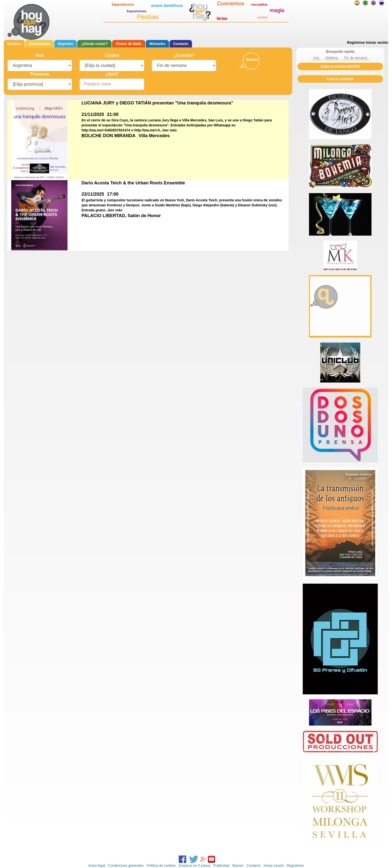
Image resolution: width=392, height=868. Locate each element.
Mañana (332, 58)
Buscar (252, 59)
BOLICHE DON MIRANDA (109, 136)
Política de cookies (161, 866)
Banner (238, 866)
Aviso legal (97, 866)
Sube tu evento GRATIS (340, 66)
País (40, 55)
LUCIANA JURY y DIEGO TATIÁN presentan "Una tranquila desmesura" (157, 103)
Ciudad (112, 55)
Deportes (66, 44)
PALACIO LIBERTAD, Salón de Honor (121, 216)
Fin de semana (356, 58)
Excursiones (39, 44)
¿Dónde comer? (94, 44)
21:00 (113, 114)
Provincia (40, 74)
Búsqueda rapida (340, 51)
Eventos (14, 44)
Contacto (181, 44)
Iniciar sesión (377, 42)
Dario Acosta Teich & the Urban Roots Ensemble (133, 183)
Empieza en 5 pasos (195, 866)
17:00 (113, 194)
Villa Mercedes (154, 136)
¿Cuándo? (184, 55)
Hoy (316, 58)
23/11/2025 (93, 194)
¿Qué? (112, 74)
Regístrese (356, 42)
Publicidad (221, 866)
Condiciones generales (126, 866)
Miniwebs (157, 44)
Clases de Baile (129, 44)
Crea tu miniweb (340, 79)
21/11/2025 (93, 114)
